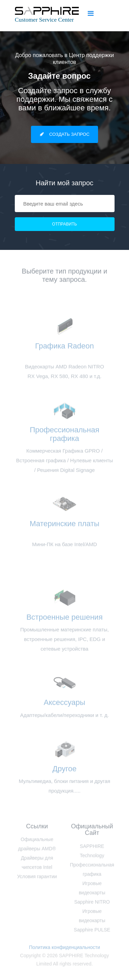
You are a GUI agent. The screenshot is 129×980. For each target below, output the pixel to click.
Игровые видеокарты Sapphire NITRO (92, 894)
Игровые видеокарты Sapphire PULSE (92, 922)
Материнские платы (64, 529)
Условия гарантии (37, 878)
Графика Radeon (64, 351)
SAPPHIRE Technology (92, 852)
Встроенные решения (65, 619)
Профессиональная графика (64, 435)
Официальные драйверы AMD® (37, 846)
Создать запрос (64, 134)
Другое (65, 770)
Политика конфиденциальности (64, 949)
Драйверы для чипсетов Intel (37, 864)
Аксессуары (64, 704)
